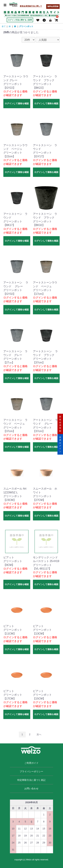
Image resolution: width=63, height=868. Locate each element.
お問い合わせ (31, 788)
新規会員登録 (60, 424)
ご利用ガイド (31, 763)
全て (4, 26)
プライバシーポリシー (31, 771)
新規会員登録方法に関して (31, 6)
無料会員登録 (53, 6)
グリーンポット (26, 26)
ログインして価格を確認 (17, 103)
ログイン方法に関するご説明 (20, 20)
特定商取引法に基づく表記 (31, 780)
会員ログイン (60, 444)
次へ (39, 734)
